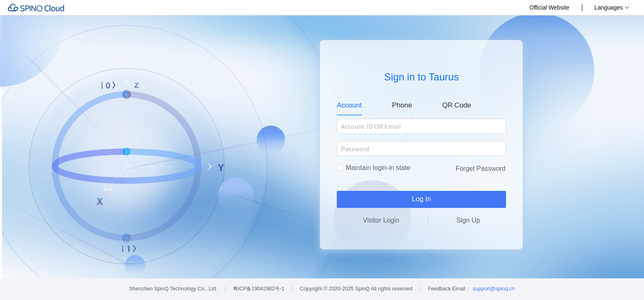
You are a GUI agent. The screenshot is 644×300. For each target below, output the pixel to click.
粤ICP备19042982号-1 (259, 289)
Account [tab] (349, 105)
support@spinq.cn (494, 289)
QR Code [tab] (457, 105)
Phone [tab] (402, 105)
